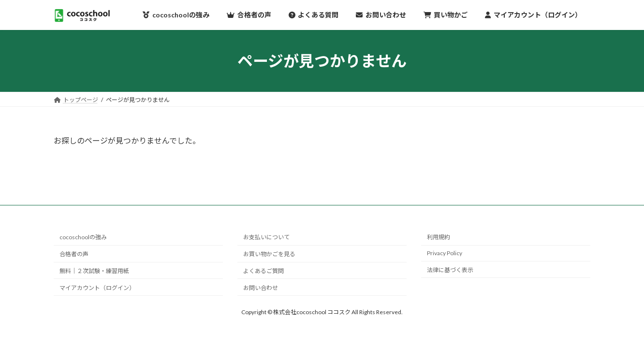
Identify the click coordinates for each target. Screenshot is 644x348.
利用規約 (439, 238)
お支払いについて (266, 238)
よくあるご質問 (263, 271)
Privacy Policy (445, 253)
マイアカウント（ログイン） (97, 288)
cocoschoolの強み (83, 238)
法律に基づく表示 (450, 270)
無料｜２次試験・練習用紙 (94, 271)
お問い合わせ (261, 288)
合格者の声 (74, 254)
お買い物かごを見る (269, 254)
